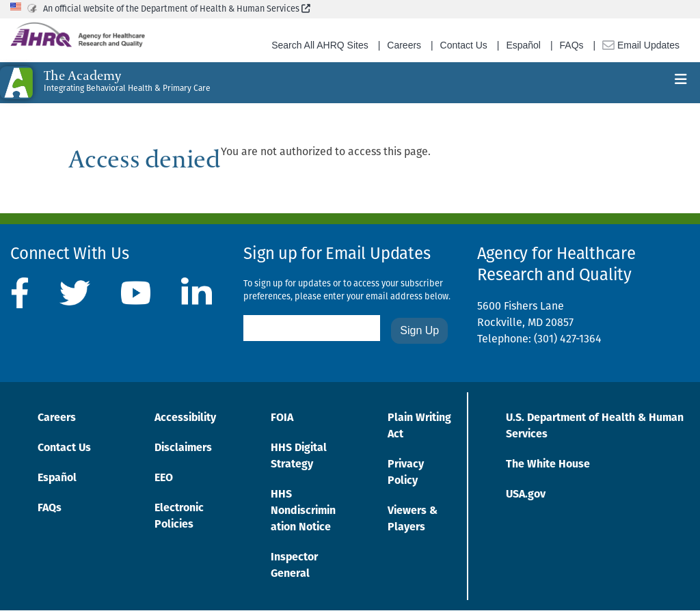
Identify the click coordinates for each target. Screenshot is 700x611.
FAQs (572, 45)
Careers (404, 45)
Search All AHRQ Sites (320, 45)
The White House (548, 465)
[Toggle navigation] (681, 83)
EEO (164, 478)
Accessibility (185, 418)
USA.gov (526, 495)
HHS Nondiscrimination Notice (303, 511)
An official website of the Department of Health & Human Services (177, 9)
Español (523, 45)
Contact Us (464, 45)
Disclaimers (183, 448)
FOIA (282, 418)
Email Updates (641, 45)
